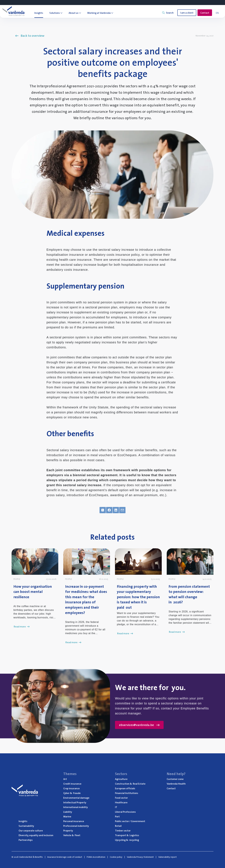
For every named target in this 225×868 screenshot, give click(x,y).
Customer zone (175, 779)
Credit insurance (72, 784)
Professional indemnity (76, 826)
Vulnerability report (167, 857)
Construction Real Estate (130, 784)
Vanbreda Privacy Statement (140, 857)
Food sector (121, 798)
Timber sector (123, 831)
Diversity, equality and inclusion (36, 835)
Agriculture (121, 779)
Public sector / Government (130, 821)
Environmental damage (76, 798)
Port (117, 816)
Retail (118, 826)
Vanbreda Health (176, 784)
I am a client (187, 13)
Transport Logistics (127, 835)
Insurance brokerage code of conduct (65, 857)
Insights (23, 821)
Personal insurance (74, 821)
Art (65, 779)
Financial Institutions (127, 793)
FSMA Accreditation (96, 857)
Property (68, 831)
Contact (205, 13)
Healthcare (121, 802)
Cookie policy (116, 857)
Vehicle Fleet (72, 835)
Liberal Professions (125, 812)
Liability (68, 812)
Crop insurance (71, 788)
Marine (67, 816)
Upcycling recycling (127, 840)
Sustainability (26, 826)
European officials (125, 788)
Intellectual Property (75, 802)
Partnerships (26, 840)
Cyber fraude (72, 793)
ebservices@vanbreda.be (139, 725)
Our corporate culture (31, 831)
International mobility (76, 807)
